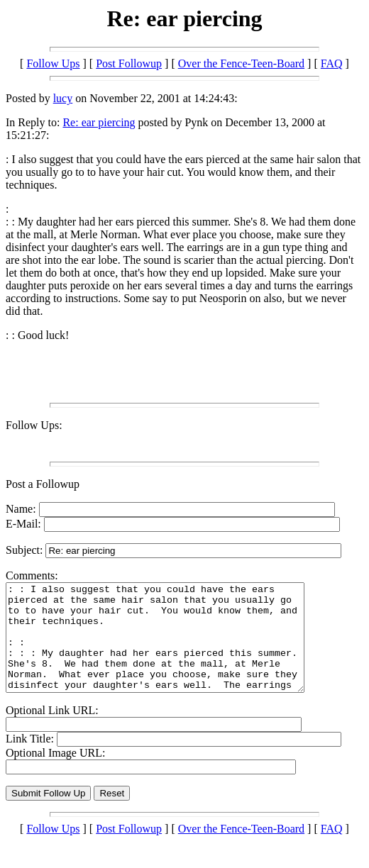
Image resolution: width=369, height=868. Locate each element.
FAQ (332, 63)
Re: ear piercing (99, 122)
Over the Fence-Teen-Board (241, 63)
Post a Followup (43, 484)
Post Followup (129, 63)
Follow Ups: (34, 425)
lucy (63, 98)
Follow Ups (53, 63)
